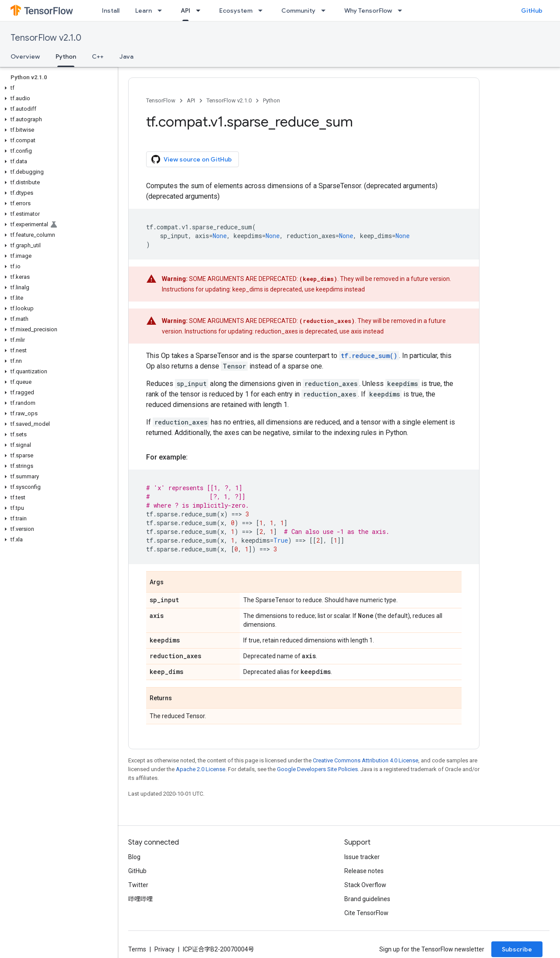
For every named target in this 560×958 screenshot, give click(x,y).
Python (271, 100)
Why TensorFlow (368, 11)
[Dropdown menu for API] (201, 11)
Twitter (138, 885)
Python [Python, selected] (66, 56)
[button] (57, 88)
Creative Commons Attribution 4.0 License (366, 760)
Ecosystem (236, 11)
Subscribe (517, 949)
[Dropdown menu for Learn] (162, 11)
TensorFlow (161, 100)
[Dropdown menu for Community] (326, 11)
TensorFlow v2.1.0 (46, 38)
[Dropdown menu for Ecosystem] (263, 11)
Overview (25, 56)
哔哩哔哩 (140, 899)
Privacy (164, 949)
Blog (134, 857)
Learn (143, 11)
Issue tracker (362, 857)
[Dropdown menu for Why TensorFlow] (402, 11)
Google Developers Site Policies (317, 769)
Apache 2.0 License (201, 769)
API (191, 100)
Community (298, 11)
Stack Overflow (365, 885)
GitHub (532, 11)
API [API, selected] (185, 11)
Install (111, 11)
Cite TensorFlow (366, 913)
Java (126, 56)
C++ (98, 56)
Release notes (364, 871)
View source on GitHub (192, 159)
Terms (137, 949)
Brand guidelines (367, 899)
